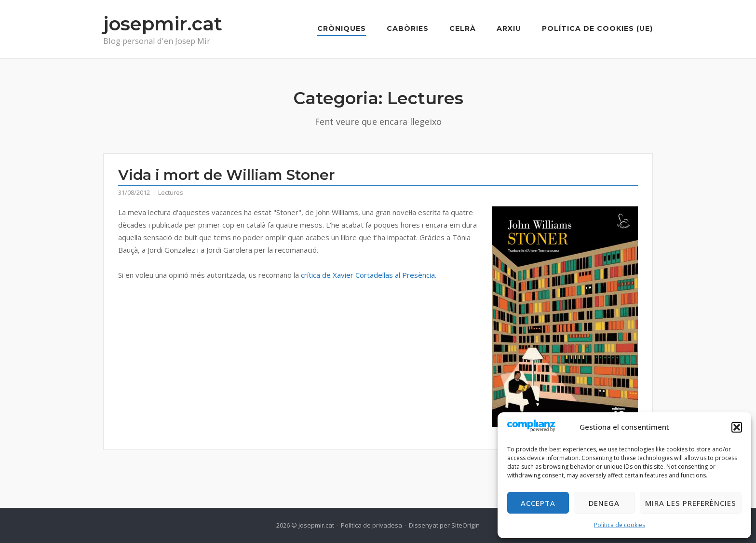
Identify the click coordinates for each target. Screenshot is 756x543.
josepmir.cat (163, 24)
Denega (604, 503)
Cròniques (342, 28)
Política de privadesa (371, 525)
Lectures (171, 192)
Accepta (538, 503)
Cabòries (408, 28)
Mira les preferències (691, 503)
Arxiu (509, 28)
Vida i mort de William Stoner (226, 175)
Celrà (463, 28)
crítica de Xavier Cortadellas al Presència (368, 275)
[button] (737, 427)
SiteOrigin (466, 525)
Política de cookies (620, 525)
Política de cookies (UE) (597, 28)
